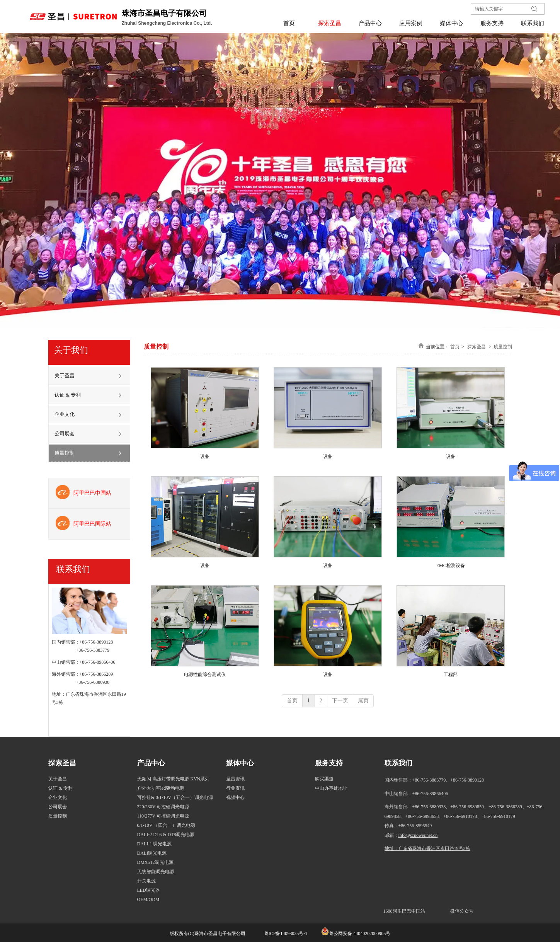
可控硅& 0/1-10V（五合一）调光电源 (175, 797)
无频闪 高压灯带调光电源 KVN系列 (174, 779)
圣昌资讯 (235, 779)
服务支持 (329, 763)
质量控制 (503, 347)
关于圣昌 (58, 779)
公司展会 (58, 807)
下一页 (340, 701)
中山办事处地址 (331, 788)
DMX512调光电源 (155, 862)
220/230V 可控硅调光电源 (163, 807)
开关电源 (146, 881)
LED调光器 (149, 890)
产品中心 (151, 763)
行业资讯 (235, 788)
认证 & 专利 (60, 788)
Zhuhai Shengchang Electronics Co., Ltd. (168, 23)
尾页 (363, 701)
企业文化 (58, 797)
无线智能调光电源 (156, 872)
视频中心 (235, 797)
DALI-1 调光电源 (155, 844)
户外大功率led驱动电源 (161, 788)
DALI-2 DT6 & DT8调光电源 (166, 835)
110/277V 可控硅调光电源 (163, 816)
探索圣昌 (477, 347)
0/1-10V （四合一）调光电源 (166, 825)
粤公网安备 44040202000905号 (360, 933)
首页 (455, 347)
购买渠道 (324, 779)
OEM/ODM (148, 899)
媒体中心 (240, 763)
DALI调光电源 (152, 853)
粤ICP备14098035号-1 (285, 933)
